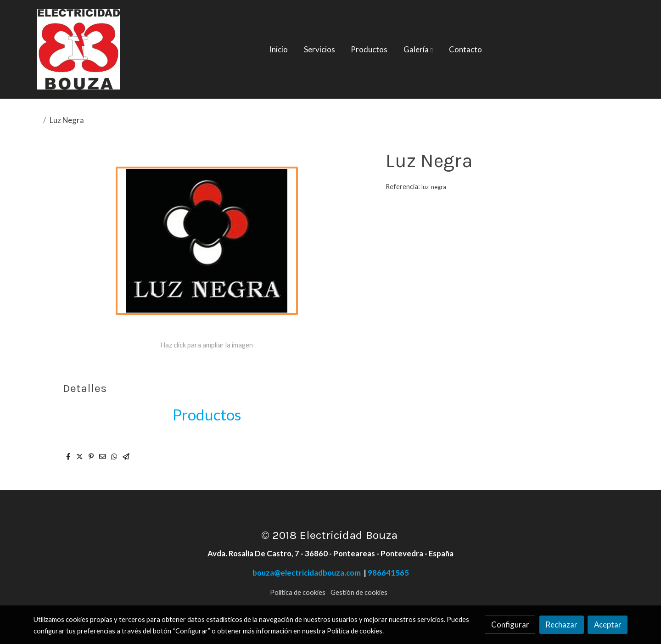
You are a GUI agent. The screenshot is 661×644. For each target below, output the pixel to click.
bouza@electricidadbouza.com (308, 573)
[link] (78, 49)
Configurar (510, 624)
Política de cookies (298, 592)
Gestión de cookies (359, 592)
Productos (207, 414)
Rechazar (561, 624)
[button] (418, 50)
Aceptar (608, 624)
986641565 (388, 573)
